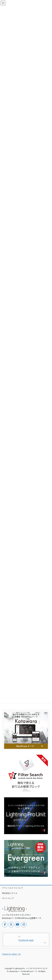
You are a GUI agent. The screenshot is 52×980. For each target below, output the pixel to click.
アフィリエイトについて (13, 888)
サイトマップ (8, 898)
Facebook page (26, 940)
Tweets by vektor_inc (11, 954)
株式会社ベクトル (10, 893)
